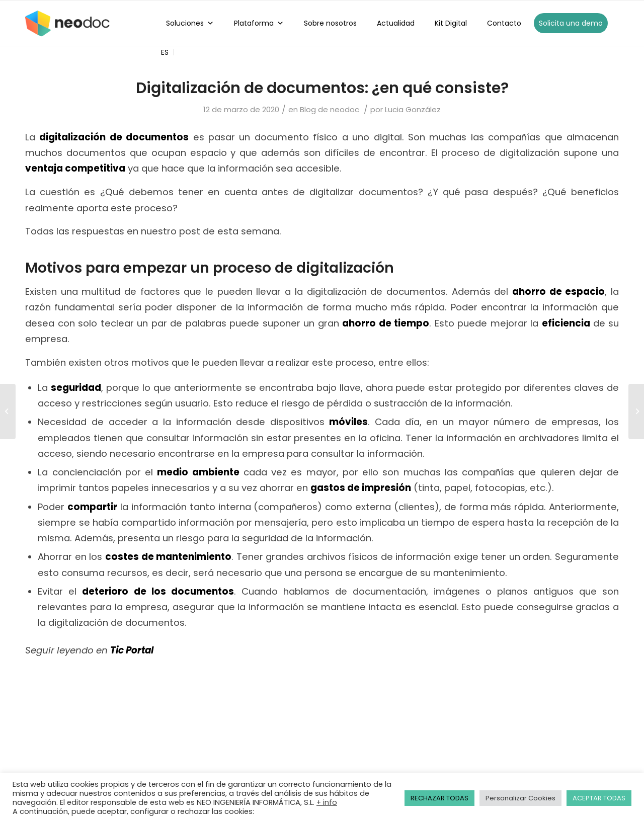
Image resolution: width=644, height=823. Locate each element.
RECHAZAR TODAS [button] (439, 798)
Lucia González (413, 109)
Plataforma (259, 23)
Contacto (504, 23)
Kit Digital (451, 23)
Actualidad (396, 23)
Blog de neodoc (330, 109)
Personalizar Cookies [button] (520, 798)
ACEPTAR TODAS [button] (599, 798)
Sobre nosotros (330, 23)
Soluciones (190, 23)
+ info (327, 802)
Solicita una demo (571, 23)
